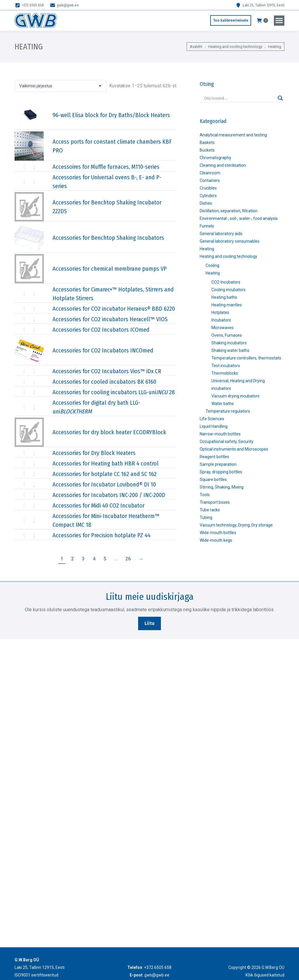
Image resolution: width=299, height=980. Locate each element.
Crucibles (208, 188)
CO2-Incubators (226, 282)
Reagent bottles (214, 457)
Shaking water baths (230, 350)
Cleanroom (210, 173)
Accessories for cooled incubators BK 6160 (104, 382)
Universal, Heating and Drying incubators (238, 385)
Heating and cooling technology (228, 256)
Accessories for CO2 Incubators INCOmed (103, 350)
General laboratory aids (221, 234)
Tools (205, 495)
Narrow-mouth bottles (220, 434)
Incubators (221, 320)
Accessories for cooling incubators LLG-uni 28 (114, 392)
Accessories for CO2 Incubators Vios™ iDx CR (107, 371)
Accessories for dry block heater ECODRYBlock (109, 432)
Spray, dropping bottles (221, 472)
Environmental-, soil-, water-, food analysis (239, 218)
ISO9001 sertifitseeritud (36, 975)
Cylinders (208, 196)
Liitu (149, 623)
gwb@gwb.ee (64, 5)
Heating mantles (227, 305)
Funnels (207, 226)
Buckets (207, 150)
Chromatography (215, 158)
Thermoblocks (225, 373)
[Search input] (239, 98)
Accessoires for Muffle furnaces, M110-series (106, 167)
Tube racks (210, 510)
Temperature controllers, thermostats (246, 358)
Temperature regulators (228, 411)
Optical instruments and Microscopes (234, 449)
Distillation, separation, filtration (229, 211)
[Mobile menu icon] (279, 21)
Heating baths (224, 297)
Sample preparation (218, 464)
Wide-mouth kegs (216, 540)
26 (128, 559)
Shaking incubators (229, 343)
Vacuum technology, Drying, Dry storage (236, 525)
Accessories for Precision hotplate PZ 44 (101, 535)
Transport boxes (215, 502)
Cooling (212, 265)
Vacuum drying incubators (235, 396)
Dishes (206, 203)
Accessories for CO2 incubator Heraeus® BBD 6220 (114, 309)
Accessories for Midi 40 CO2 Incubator (99, 505)
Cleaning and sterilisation (223, 165)
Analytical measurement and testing (233, 135)
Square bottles (213, 479)
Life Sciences (212, 419)
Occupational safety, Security (227, 442)
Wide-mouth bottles (218, 533)
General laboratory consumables (230, 241)
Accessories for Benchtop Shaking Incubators (108, 238)
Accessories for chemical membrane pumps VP (110, 269)
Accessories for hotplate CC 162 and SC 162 (105, 474)
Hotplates (220, 312)
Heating (207, 249)
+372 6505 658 (29, 5)
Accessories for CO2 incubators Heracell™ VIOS (110, 319)
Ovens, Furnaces (227, 335)
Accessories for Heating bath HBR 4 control (106, 463)
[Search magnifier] (280, 98)
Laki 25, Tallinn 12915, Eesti (260, 5)
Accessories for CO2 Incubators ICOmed (101, 330)
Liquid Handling (214, 426)
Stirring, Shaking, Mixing (222, 487)
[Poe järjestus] (60, 86)
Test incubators (226, 366)
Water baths (223, 404)
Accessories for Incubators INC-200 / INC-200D (109, 495)
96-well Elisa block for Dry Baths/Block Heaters (111, 115)
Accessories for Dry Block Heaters (94, 453)
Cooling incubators (228, 290)
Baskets (207, 143)
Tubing (206, 517)
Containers (210, 180)
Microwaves (222, 328)
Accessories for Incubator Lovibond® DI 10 (104, 484)
